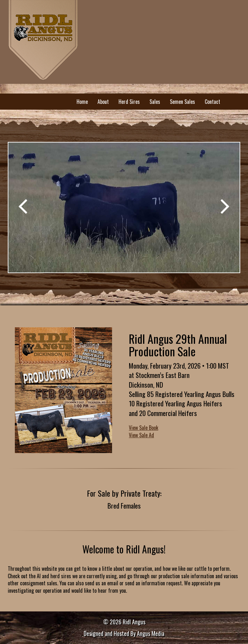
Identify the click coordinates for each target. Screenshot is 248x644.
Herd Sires (129, 102)
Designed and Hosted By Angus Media (124, 633)
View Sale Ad (141, 435)
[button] (23, 203)
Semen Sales (182, 102)
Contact (212, 102)
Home (82, 102)
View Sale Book (144, 428)
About (103, 102)
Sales (155, 102)
